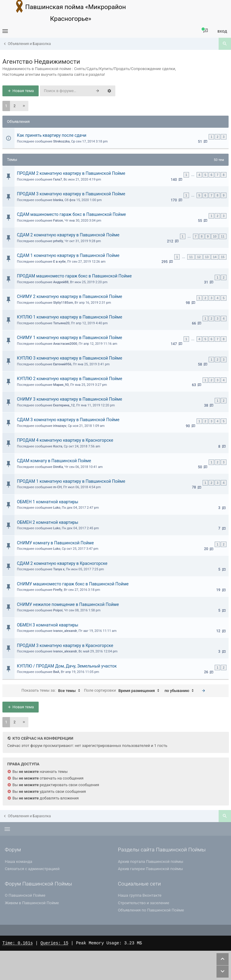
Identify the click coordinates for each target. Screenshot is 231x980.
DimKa (58, 467)
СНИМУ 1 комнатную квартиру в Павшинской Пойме (70, 338)
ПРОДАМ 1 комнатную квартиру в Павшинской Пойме (71, 481)
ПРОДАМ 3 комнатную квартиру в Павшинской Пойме (71, 194)
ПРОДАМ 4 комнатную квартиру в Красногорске (65, 440)
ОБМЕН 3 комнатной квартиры (48, 625)
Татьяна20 (61, 323)
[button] (24, 106)
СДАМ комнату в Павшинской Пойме (54, 461)
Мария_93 (61, 385)
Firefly (58, 590)
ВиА (56, 672)
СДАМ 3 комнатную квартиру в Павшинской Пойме (68, 420)
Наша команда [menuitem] (19, 862)
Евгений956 (62, 364)
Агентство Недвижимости (41, 62)
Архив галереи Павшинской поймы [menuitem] (151, 869)
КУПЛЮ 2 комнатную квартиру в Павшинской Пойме (70, 379)
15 (223, 257)
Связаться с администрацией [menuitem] (32, 869)
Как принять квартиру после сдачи (52, 135)
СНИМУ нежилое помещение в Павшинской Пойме (68, 604)
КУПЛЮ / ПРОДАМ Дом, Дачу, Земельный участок (67, 666)
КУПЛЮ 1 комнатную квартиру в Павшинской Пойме (70, 317)
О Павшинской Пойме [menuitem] (25, 895)
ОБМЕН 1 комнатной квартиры (48, 502)
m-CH (57, 487)
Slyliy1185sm (63, 303)
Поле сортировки (123, 691)
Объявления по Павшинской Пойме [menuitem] (151, 910)
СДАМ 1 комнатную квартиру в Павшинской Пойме (68, 255)
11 (223, 236)
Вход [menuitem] (222, 31)
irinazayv (60, 426)
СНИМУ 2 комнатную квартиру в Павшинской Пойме (70, 296)
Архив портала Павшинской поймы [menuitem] (151, 862)
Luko (57, 508)
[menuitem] (205, 31)
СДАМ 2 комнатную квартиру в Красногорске (62, 563)
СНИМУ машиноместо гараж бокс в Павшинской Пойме (73, 584)
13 (207, 257)
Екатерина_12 (64, 405)
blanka (58, 200)
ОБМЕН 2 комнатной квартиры (48, 522)
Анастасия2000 (65, 344)
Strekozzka (61, 141)
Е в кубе (59, 262)
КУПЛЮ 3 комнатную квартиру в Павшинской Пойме (70, 358)
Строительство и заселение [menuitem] (144, 903)
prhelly (58, 241)
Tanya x (59, 569)
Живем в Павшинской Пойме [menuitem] (32, 903)
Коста (58, 446)
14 (215, 257)
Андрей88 (61, 282)
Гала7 (58, 179)
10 (215, 236)
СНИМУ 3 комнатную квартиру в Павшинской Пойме (70, 399)
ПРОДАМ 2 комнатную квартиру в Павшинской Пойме (71, 173)
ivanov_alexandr (65, 631)
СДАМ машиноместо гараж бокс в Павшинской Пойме (71, 214)
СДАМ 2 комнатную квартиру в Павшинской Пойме (68, 235)
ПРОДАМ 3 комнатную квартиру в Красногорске (65, 645)
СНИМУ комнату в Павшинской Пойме (55, 543)
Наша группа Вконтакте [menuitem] (140, 895)
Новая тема (21, 91)
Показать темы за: (52, 691)
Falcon (58, 221)
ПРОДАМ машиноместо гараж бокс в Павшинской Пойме (74, 276)
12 (199, 257)
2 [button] (15, 106)
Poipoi (58, 610)
